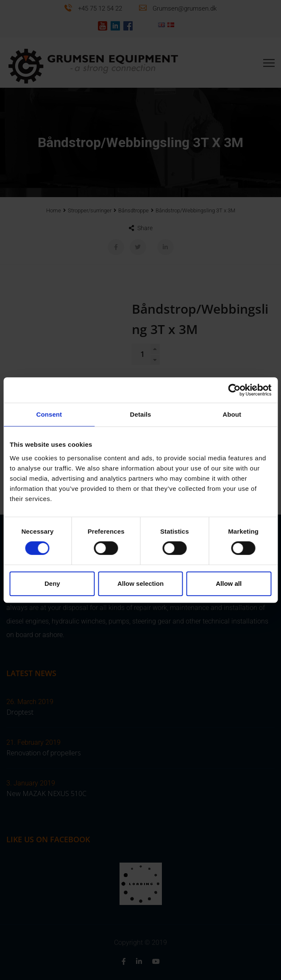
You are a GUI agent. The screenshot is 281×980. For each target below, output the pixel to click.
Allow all (229, 583)
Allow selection (140, 583)
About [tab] (232, 414)
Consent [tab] (49, 414)
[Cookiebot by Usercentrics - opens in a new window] (234, 390)
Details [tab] (141, 414)
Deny (52, 583)
